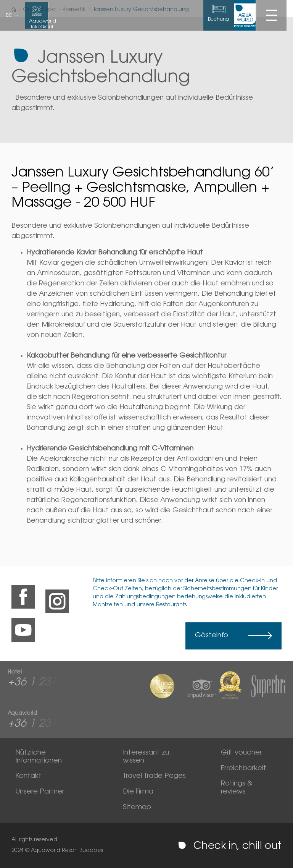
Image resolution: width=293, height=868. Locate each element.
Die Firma (138, 792)
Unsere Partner (40, 792)
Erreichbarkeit (244, 769)
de (9, 16)
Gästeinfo (212, 636)
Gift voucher (241, 753)
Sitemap (137, 808)
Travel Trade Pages (154, 776)
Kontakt (28, 776)
